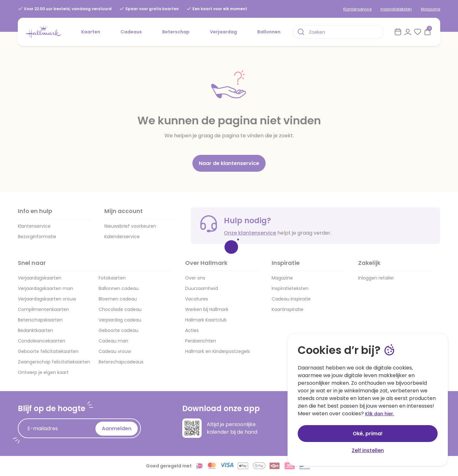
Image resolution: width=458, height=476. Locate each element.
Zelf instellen (368, 450)
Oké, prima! (368, 434)
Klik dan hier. (380, 414)
